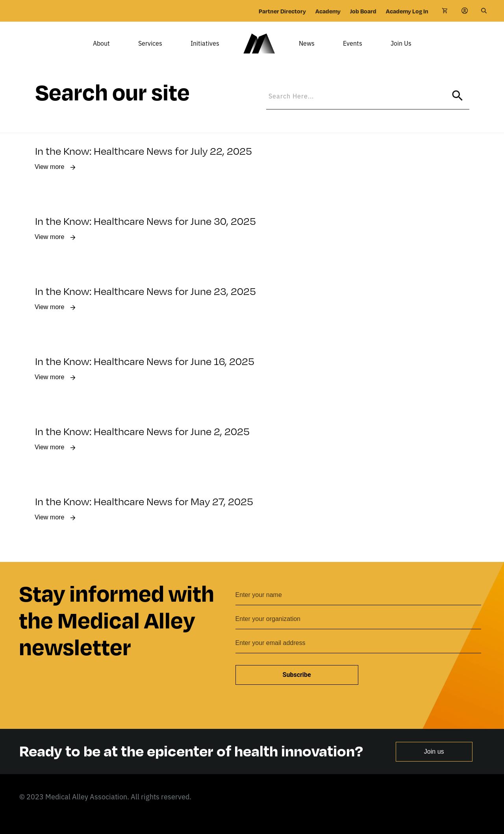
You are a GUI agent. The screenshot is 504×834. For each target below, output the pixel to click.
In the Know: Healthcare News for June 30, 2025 (145, 233)
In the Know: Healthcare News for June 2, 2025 (142, 443)
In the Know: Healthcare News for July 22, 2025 (144, 162)
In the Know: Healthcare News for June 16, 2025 (145, 373)
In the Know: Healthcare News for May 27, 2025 (144, 513)
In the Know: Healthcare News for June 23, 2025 (145, 303)
